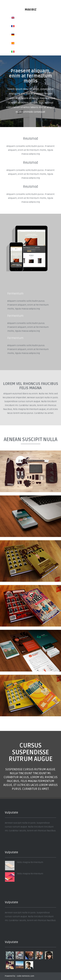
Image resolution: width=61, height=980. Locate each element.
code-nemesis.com (25, 976)
